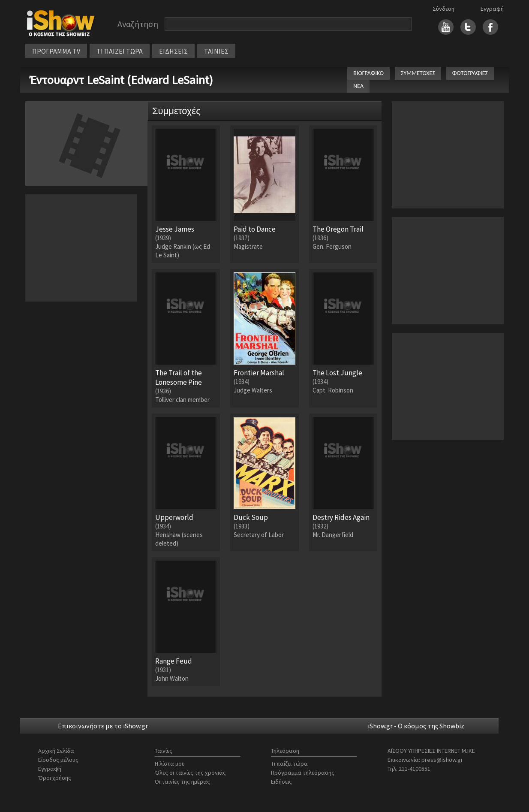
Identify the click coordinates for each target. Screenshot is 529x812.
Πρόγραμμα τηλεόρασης (303, 773)
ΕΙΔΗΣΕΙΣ (173, 51)
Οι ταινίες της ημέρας (182, 782)
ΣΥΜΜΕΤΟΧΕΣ (418, 73)
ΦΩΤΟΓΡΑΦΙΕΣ (470, 73)
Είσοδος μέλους (58, 760)
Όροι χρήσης (55, 778)
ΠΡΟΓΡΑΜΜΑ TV (56, 51)
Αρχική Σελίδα (56, 751)
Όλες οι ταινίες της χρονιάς (190, 773)
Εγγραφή (492, 9)
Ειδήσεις (281, 782)
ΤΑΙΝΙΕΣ (216, 51)
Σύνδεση (443, 9)
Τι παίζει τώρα (289, 764)
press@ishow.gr (442, 760)
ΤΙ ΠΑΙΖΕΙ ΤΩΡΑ (120, 51)
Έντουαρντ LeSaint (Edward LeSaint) (121, 80)
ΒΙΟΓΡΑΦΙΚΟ (368, 73)
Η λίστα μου (170, 764)
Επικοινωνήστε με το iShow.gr (103, 726)
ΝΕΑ (358, 86)
